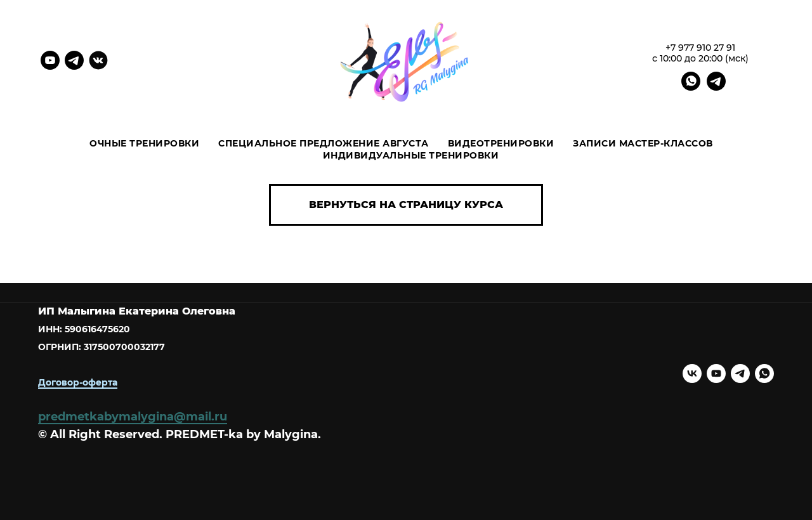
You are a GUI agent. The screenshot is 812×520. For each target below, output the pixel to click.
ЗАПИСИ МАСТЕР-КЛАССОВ (643, 143)
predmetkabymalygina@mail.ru (133, 417)
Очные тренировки (144, 143)
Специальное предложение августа (324, 143)
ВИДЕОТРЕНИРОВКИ (501, 143)
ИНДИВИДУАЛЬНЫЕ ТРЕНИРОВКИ (411, 155)
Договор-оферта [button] (78, 382)
